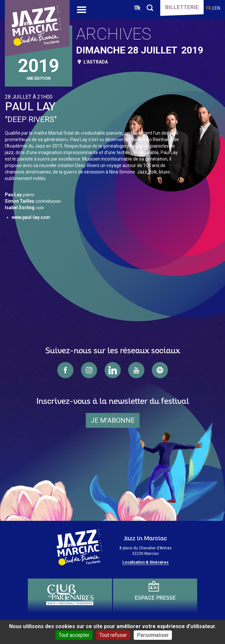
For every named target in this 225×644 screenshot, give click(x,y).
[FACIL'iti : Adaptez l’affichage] (137, 8)
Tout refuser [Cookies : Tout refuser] (113, 635)
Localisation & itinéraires (146, 562)
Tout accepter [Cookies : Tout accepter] (74, 635)
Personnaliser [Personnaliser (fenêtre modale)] (153, 635)
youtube (136, 370)
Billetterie (182, 7)
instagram (89, 370)
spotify (160, 370)
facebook (65, 370)
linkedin (113, 370)
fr (209, 8)
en (217, 8)
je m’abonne (113, 420)
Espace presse (155, 598)
